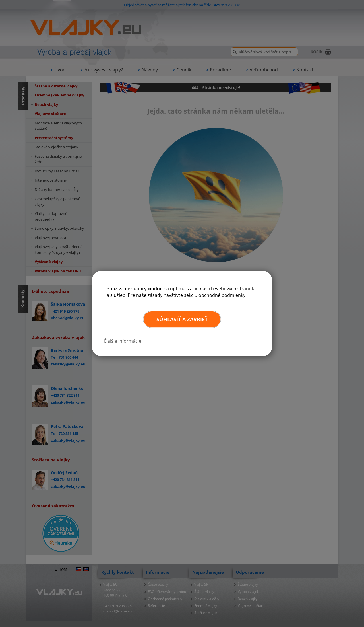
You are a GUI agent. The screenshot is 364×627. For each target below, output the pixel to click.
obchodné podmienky (222, 295)
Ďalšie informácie (123, 341)
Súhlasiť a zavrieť (182, 319)
